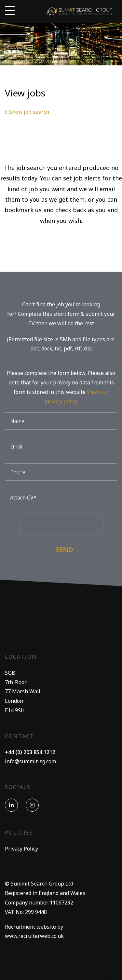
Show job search (27, 112)
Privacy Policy (21, 849)
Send (64, 549)
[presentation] (61, 524)
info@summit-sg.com (30, 761)
